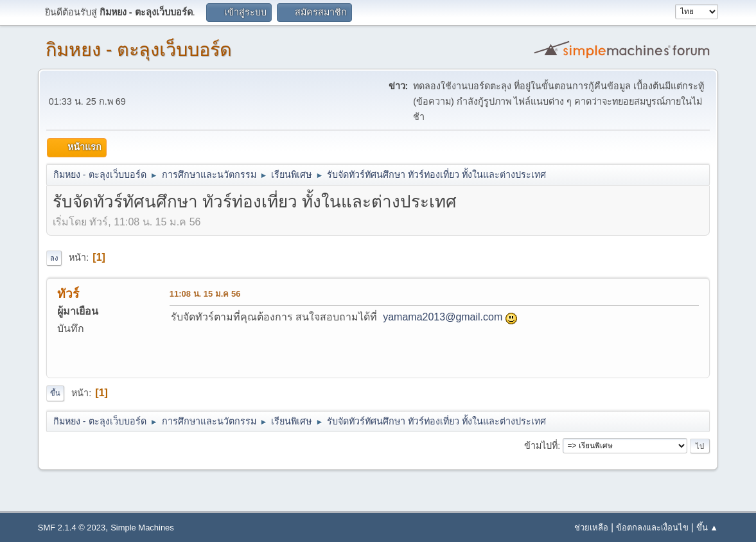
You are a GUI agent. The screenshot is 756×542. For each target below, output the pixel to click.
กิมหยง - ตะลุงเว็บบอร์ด (139, 49)
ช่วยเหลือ (591, 528)
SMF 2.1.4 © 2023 (72, 528)
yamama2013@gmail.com (443, 317)
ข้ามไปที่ (541, 446)
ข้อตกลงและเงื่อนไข (652, 528)
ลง (54, 258)
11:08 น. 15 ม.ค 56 (205, 294)
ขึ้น (55, 393)
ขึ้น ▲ (707, 528)
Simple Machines (142, 528)
